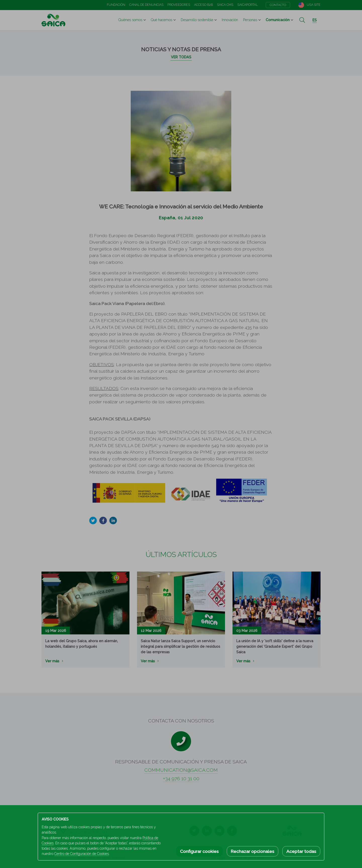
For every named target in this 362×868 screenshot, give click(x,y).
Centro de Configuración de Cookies (82, 854)
